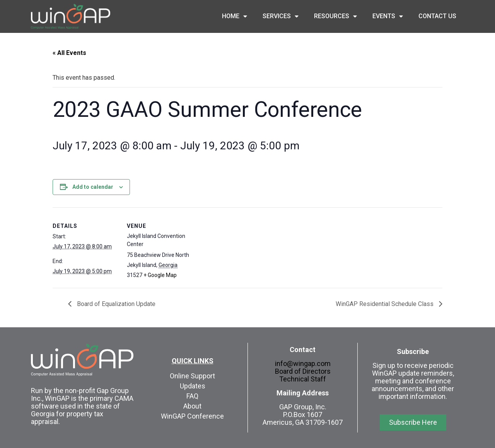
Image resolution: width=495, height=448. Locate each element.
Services (281, 16)
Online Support (192, 376)
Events (388, 16)
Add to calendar (93, 187)
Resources (335, 16)
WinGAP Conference (192, 416)
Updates (193, 386)
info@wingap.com (303, 363)
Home (235, 16)
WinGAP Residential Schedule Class (385, 304)
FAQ (192, 396)
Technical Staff (303, 379)
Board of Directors (303, 371)
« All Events (69, 53)
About (192, 406)
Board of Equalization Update (115, 304)
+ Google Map (160, 275)
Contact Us (437, 16)
